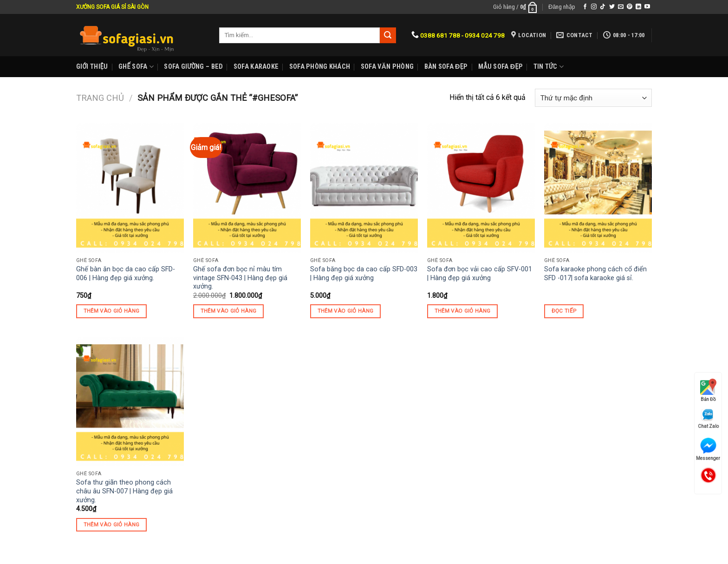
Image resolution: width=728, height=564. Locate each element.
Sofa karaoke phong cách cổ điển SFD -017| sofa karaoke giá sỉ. (595, 274)
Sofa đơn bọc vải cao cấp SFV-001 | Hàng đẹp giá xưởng (480, 274)
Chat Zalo (708, 418)
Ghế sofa (136, 67)
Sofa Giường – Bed (193, 67)
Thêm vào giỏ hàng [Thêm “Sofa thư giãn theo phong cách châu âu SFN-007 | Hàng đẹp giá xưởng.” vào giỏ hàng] (112, 525)
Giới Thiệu (92, 67)
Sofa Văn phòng (387, 67)
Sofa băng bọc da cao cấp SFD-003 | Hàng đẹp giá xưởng (364, 274)
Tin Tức (549, 67)
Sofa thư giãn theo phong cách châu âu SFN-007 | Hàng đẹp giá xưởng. (124, 491)
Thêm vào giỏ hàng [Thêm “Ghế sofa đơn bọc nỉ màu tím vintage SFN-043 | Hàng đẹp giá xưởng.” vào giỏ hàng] (229, 311)
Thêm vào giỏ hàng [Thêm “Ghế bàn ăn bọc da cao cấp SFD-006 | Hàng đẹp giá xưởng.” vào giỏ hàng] (112, 311)
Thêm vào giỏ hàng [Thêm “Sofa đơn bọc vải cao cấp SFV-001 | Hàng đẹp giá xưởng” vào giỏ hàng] (463, 311)
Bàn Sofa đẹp (446, 67)
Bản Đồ (708, 390)
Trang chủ (100, 98)
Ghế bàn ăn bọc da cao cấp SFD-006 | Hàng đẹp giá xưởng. (126, 274)
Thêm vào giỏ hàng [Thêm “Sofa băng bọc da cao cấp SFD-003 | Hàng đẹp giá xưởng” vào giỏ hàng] (346, 311)
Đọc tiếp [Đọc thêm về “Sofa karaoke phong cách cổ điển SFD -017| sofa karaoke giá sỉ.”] (564, 311)
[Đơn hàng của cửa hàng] (593, 98)
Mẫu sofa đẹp (500, 67)
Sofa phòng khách (320, 67)
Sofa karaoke (256, 67)
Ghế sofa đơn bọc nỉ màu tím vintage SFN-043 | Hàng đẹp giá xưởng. (240, 278)
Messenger (708, 449)
